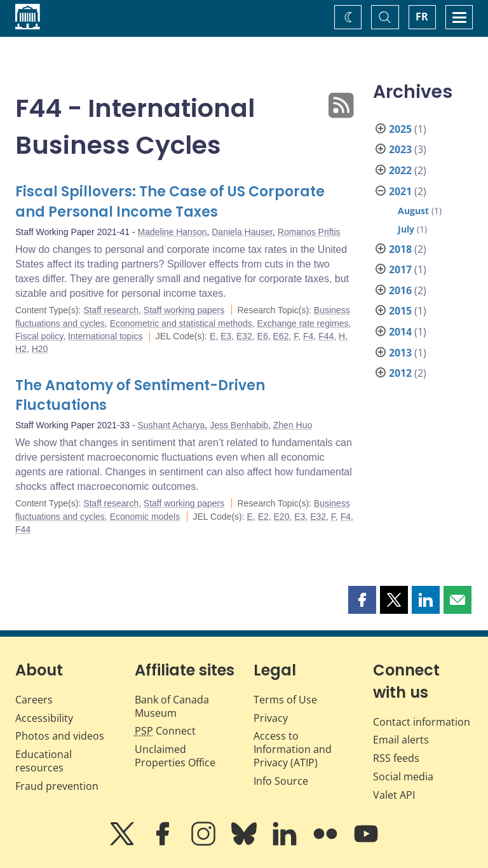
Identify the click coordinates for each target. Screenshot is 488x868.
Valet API (394, 795)
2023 (400, 149)
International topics (105, 336)
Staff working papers (184, 310)
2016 (400, 290)
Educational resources (44, 761)
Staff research (111, 310)
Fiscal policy (39, 336)
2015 (400, 311)
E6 (263, 336)
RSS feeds (396, 758)
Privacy (271, 718)
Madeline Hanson (173, 232)
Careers (34, 700)
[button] (362, 600)
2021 (400, 191)
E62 (281, 336)
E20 (282, 517)
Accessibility (44, 718)
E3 (226, 336)
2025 (400, 129)
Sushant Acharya (172, 425)
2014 (400, 332)
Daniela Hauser (242, 232)
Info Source (281, 781)
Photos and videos (60, 736)
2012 (400, 373)
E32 (244, 336)
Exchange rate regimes (303, 323)
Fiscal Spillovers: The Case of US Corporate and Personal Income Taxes (170, 202)
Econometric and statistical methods (181, 323)
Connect (165, 731)
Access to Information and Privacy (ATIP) (293, 749)
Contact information (422, 722)
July (406, 229)
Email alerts (401, 740)
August (413, 211)
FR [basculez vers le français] (422, 17)
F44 (326, 336)
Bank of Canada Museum (172, 706)
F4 (308, 336)
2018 (400, 249)
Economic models (145, 517)
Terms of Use (285, 700)
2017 (400, 269)
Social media (403, 776)
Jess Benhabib (239, 425)
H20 (40, 349)
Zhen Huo (293, 425)
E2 (263, 517)
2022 (400, 170)
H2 (21, 349)
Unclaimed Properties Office (175, 756)
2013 (400, 353)
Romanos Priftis (309, 232)
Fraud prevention (57, 786)
